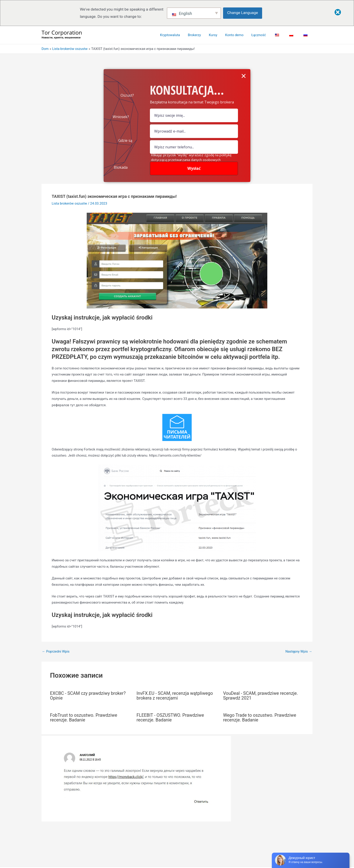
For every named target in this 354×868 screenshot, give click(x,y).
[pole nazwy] (194, 115)
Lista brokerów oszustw (70, 203)
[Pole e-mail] (194, 131)
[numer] (194, 147)
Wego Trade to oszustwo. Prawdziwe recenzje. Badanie (260, 717)
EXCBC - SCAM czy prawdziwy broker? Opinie (88, 695)
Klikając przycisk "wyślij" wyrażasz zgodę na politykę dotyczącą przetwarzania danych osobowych (191, 157)
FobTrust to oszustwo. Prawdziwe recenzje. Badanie (84, 717)
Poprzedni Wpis (56, 652)
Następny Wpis (299, 652)
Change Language (243, 13)
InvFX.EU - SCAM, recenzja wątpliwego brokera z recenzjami (175, 695)
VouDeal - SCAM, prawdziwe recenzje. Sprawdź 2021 (261, 695)
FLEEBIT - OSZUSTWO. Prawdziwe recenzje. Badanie (171, 717)
